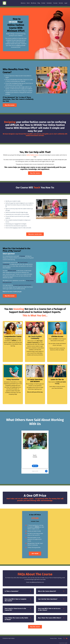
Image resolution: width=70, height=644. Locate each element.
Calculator (49, 3)
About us (23, 3)
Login (66, 3)
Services (61, 3)
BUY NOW (35, 552)
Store (28, 3)
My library (34, 3)
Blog (39, 3)
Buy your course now (35, 234)
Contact (43, 3)
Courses (55, 3)
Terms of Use (54, 637)
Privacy (60, 637)
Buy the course (10, 105)
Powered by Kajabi (63, 642)
